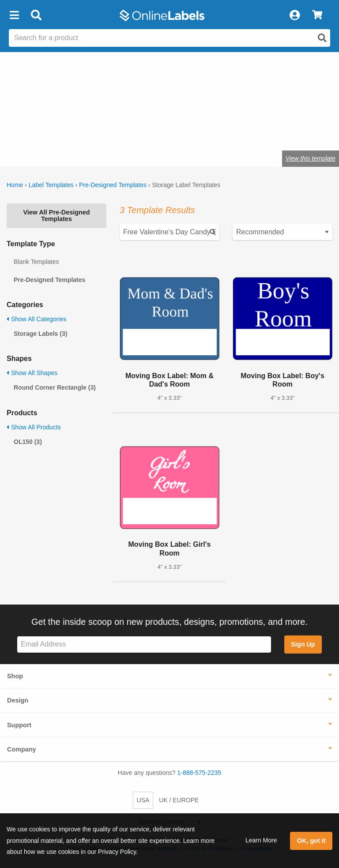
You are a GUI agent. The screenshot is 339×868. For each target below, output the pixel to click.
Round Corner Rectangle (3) (55, 387)
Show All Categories (36, 319)
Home (15, 185)
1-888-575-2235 (200, 773)
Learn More (261, 840)
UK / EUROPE (179, 800)
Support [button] (19, 725)
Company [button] (22, 749)
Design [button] (18, 700)
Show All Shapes (32, 373)
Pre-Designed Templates (113, 185)
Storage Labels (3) (40, 334)
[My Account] (294, 15)
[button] (14, 15)
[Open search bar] (36, 15)
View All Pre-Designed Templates (56, 215)
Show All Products (34, 427)
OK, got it (311, 841)
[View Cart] (317, 15)
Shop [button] (15, 676)
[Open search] (322, 38)
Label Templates (51, 185)
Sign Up (303, 644)
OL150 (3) (28, 442)
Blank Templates (36, 262)
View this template (311, 158)
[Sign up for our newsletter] (144, 644)
